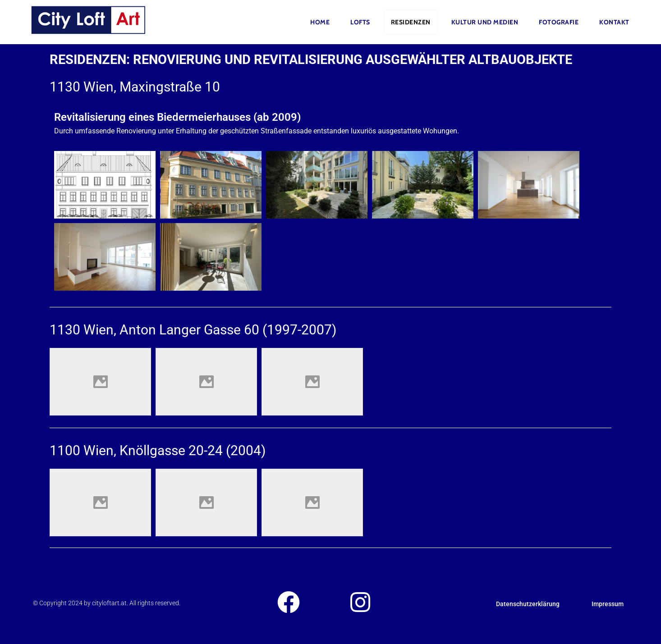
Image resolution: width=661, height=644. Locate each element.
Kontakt (614, 22)
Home (320, 22)
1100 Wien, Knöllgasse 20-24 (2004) (158, 450)
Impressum (608, 604)
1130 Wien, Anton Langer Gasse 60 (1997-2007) (193, 330)
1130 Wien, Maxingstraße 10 (135, 87)
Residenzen (411, 22)
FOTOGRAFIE (559, 22)
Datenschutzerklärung (528, 604)
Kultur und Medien (485, 22)
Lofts (360, 22)
